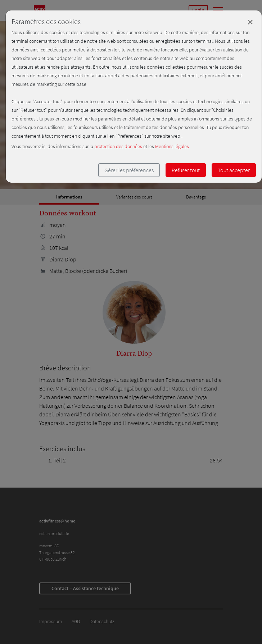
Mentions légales (172, 146)
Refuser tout (186, 170)
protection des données (118, 146)
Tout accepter (234, 170)
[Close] (250, 22)
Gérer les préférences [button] (129, 170)
